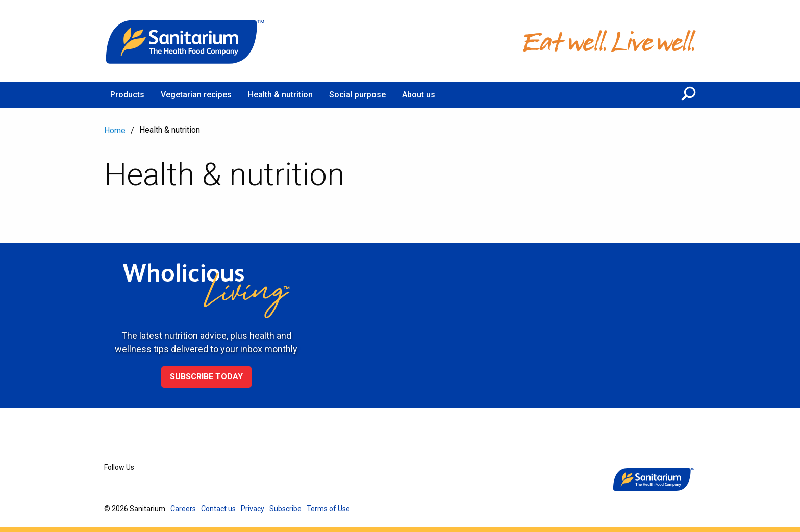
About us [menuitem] (419, 95)
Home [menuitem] (115, 130)
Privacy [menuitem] (253, 509)
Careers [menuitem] (183, 509)
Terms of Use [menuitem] (328, 509)
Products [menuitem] (127, 95)
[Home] (186, 41)
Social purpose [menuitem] (357, 95)
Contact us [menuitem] (218, 509)
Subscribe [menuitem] (285, 509)
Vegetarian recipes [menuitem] (196, 95)
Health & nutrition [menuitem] (280, 95)
